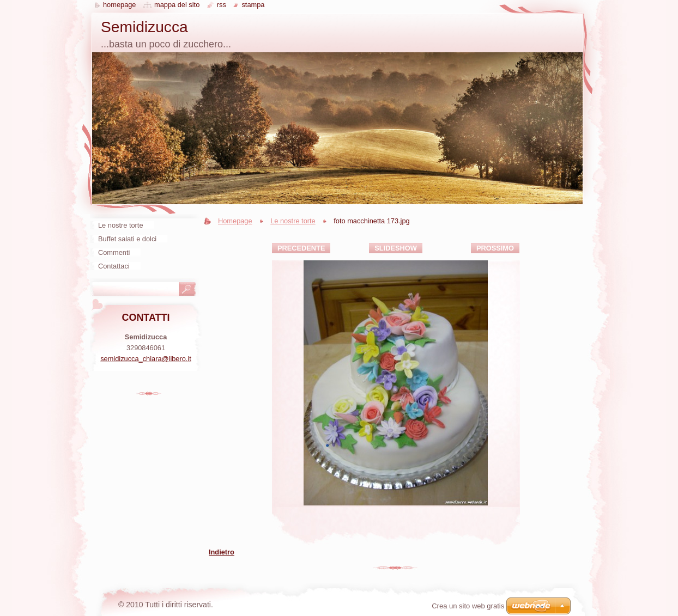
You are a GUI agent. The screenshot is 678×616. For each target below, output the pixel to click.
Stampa (253, 5)
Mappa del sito (177, 5)
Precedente (301, 248)
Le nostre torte (293, 221)
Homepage (235, 221)
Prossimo (495, 248)
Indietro (222, 552)
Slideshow (396, 248)
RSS (222, 5)
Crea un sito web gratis (468, 606)
